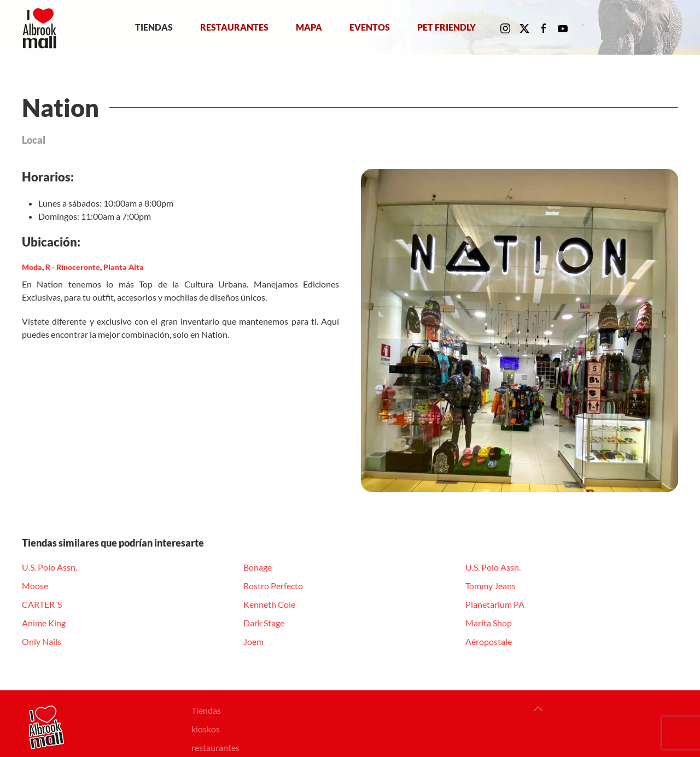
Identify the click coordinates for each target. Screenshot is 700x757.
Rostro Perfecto (273, 586)
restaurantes (215, 747)
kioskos (206, 729)
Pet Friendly (447, 27)
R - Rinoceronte (73, 267)
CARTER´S (42, 604)
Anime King (44, 623)
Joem (253, 641)
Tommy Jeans (491, 586)
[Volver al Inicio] (42, 27)
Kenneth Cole (269, 604)
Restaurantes (234, 27)
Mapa (309, 27)
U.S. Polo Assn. (49, 567)
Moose (35, 586)
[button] (538, 709)
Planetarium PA (495, 604)
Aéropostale (489, 641)
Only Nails (42, 641)
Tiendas (154, 27)
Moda (32, 267)
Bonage (258, 567)
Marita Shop (489, 623)
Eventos (370, 27)
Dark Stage (264, 623)
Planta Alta (124, 267)
